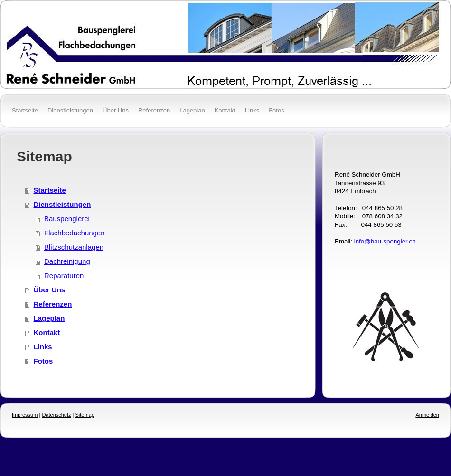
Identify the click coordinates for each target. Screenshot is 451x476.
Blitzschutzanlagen (74, 247)
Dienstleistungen (62, 204)
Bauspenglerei (67, 219)
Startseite (50, 190)
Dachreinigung (67, 261)
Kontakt (47, 332)
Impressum (25, 415)
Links (43, 347)
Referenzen (53, 304)
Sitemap (85, 415)
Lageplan (49, 318)
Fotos (43, 361)
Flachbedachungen (75, 233)
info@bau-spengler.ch (385, 241)
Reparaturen (64, 275)
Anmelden (427, 415)
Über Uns (50, 290)
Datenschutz (56, 415)
